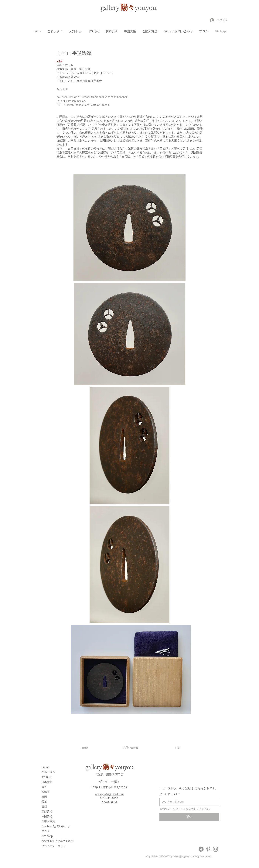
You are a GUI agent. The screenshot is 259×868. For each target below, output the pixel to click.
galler (111, 7)
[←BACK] (84, 748)
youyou (146, 7)
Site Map (47, 836)
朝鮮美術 (47, 811)
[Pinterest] (208, 849)
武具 (44, 787)
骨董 (44, 802)
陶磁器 (46, 792)
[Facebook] (201, 849)
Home (46, 767)
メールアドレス (170, 795)
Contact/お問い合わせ (49, 826)
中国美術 (47, 816)
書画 (44, 797)
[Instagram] (215, 849)
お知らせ (47, 777)
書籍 (44, 807)
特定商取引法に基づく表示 (49, 841)
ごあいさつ (48, 772)
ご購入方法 (48, 821)
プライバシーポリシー (49, 846)
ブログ (46, 831)
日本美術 (47, 782)
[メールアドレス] (188, 802)
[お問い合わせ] (131, 748)
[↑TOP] (178, 748)
